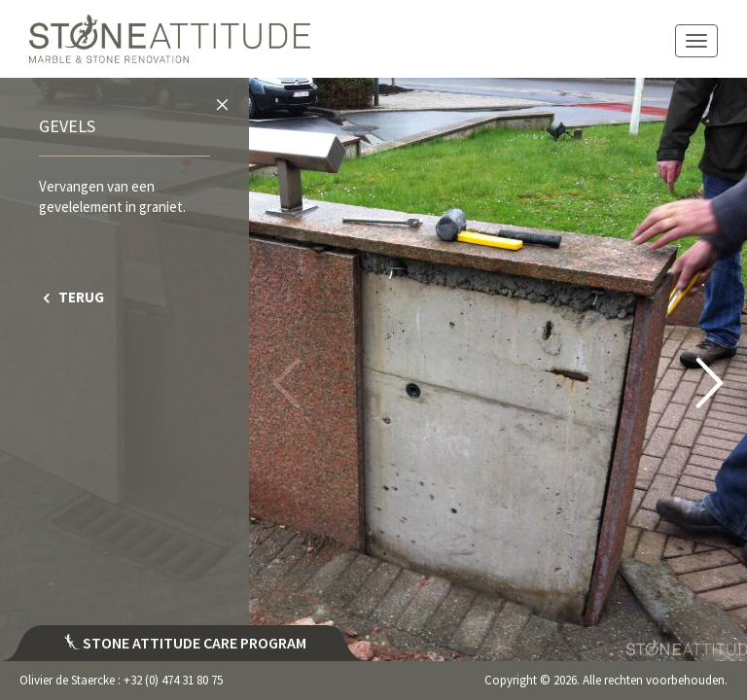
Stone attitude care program (185, 643)
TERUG (71, 297)
